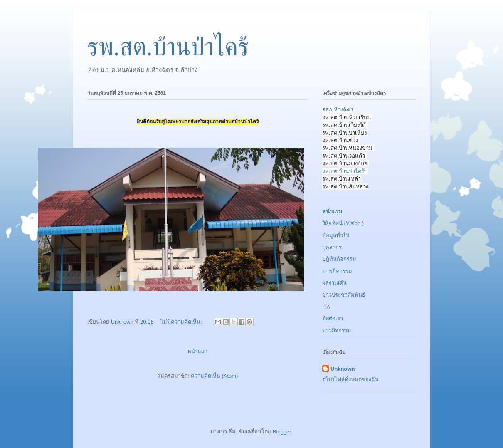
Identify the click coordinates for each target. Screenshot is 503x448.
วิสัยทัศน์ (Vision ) (343, 223)
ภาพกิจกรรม (337, 271)
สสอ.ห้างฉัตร (338, 110)
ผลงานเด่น (334, 283)
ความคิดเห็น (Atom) (215, 376)
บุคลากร (332, 247)
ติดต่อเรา (333, 318)
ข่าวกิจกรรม (337, 330)
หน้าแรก (197, 351)
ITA (326, 307)
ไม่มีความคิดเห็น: (182, 322)
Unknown (343, 369)
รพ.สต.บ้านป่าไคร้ (343, 171)
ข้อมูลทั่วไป (336, 235)
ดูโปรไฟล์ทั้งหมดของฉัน (350, 380)
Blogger (282, 432)
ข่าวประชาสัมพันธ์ (344, 295)
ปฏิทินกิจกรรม (339, 259)
